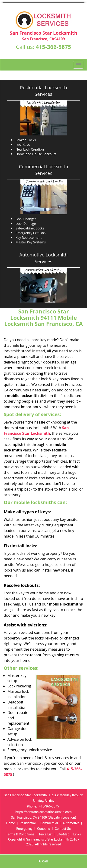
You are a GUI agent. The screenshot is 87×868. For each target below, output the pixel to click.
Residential (28, 823)
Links (77, 834)
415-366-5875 (53, 47)
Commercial (49, 823)
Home (11, 823)
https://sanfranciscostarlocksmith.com (43, 812)
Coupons (44, 829)
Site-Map (63, 834)
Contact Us (63, 829)
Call (43, 861)
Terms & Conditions (20, 834)
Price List (46, 834)
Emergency (24, 829)
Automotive (71, 823)
